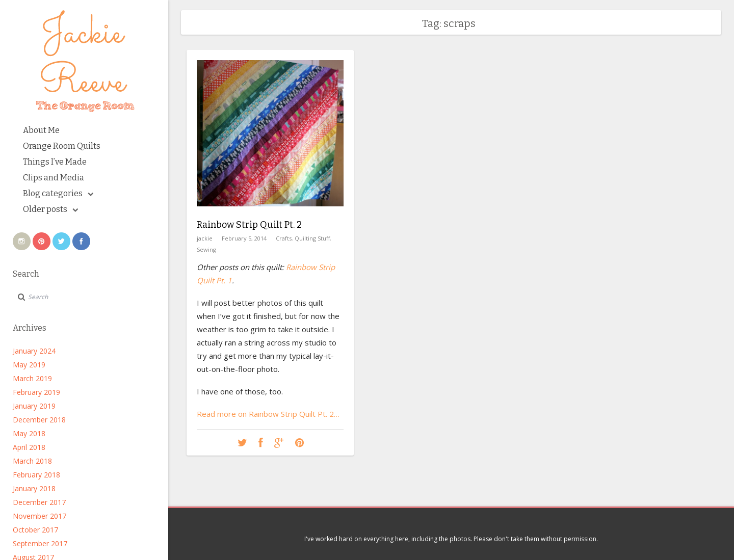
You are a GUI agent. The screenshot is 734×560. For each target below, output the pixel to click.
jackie (205, 238)
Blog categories (58, 193)
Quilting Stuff (312, 238)
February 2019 (36, 392)
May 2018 (29, 433)
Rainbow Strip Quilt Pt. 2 (249, 225)
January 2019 (34, 406)
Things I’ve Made (55, 162)
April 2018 (29, 447)
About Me (41, 130)
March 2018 (32, 461)
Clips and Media (54, 178)
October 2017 (35, 530)
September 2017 (40, 543)
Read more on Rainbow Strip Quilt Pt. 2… (268, 414)
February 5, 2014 (244, 238)
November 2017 (40, 516)
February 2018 (36, 475)
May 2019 (29, 365)
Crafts (284, 238)
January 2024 (34, 351)
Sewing (206, 249)
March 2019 (32, 378)
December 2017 (39, 502)
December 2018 (39, 420)
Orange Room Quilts (62, 146)
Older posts (50, 209)
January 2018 (34, 488)
